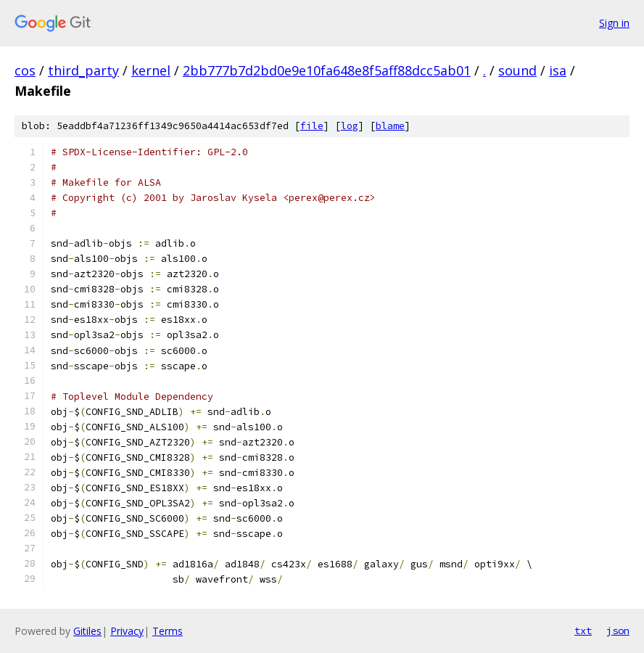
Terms (168, 631)
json (618, 631)
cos (25, 70)
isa (558, 70)
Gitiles (87, 631)
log (350, 126)
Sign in (614, 23)
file (312, 126)
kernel (151, 70)
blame (390, 126)
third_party (83, 70)
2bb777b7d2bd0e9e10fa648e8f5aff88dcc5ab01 (327, 70)
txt (583, 631)
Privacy (127, 631)
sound (517, 70)
